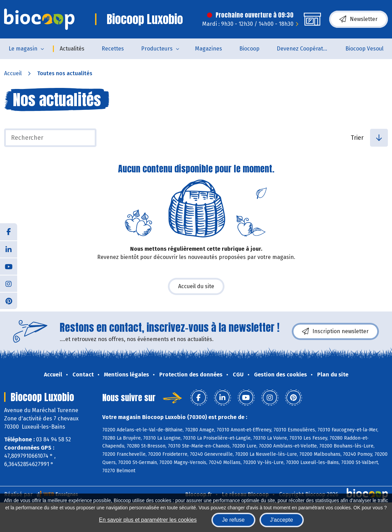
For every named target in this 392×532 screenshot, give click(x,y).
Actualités (72, 49)
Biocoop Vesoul (364, 49)
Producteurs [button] (157, 49)
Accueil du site (196, 286)
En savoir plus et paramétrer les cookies (148, 520)
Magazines (209, 49)
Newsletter (359, 19)
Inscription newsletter (335, 331)
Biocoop (249, 49)
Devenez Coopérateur (304, 49)
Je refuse (233, 520)
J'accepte (282, 520)
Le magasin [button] (23, 49)
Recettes (113, 49)
